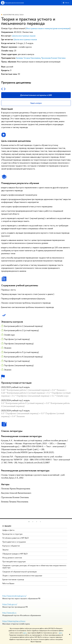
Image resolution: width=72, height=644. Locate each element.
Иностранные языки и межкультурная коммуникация (48, 28)
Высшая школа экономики (15, 3)
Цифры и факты (8, 530)
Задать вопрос (36, 103)
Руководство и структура (12, 534)
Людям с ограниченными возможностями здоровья (22, 576)
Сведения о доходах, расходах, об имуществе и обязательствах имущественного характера (34, 567)
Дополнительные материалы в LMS (36, 95)
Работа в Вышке (8, 583)
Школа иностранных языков (24, 36)
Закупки (5, 550)
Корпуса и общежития (11, 546)
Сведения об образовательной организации (20, 572)
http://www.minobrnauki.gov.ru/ (14, 596)
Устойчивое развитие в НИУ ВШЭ (15, 538)
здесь (25, 633)
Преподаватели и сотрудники (14, 542)
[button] (29, 522)
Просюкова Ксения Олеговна (53, 58)
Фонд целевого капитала (12, 558)
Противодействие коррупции (14, 562)
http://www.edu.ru (9, 613)
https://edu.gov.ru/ (10, 604)
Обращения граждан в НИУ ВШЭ (15, 554)
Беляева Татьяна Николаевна (28, 58)
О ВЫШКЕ (7, 526)
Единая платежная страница (13, 579)
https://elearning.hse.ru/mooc (14, 621)
